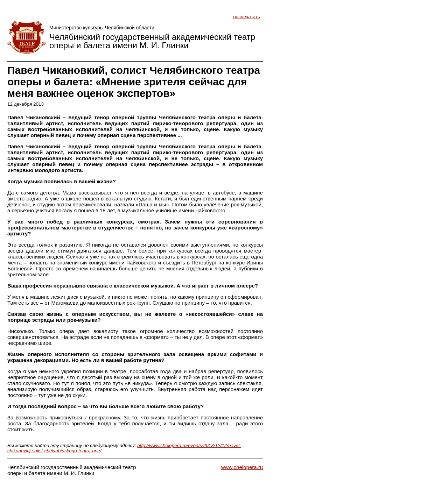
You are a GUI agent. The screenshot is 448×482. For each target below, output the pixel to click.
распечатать (247, 17)
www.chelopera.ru (242, 467)
